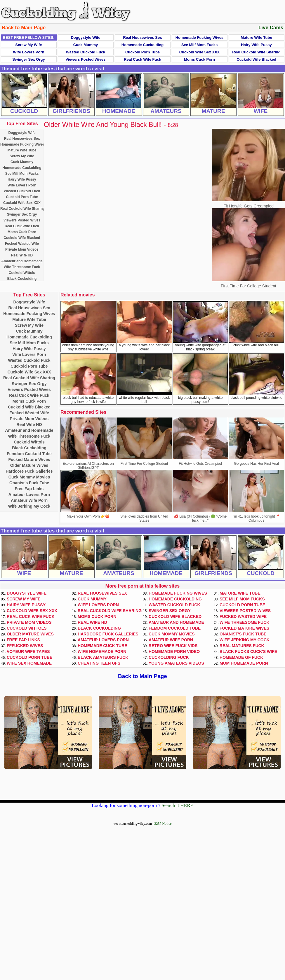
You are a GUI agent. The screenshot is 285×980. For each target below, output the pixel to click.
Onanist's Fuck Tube (29, 483)
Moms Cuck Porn (199, 59)
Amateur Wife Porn (29, 500)
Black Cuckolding (22, 279)
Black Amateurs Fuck (103, 657)
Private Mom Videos (22, 249)
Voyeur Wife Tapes (28, 651)
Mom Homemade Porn (244, 663)
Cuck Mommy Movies (29, 477)
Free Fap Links (29, 489)
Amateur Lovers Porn (29, 495)
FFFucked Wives (25, 646)
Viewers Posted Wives (86, 59)
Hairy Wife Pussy (256, 45)
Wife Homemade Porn (102, 651)
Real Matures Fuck (242, 646)
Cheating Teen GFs (99, 663)
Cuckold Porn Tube (142, 52)
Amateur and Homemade (22, 261)
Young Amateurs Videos (176, 663)
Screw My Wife (29, 45)
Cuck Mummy (86, 45)
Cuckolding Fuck (169, 657)
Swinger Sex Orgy (28, 59)
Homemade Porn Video (174, 651)
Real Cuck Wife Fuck (142, 59)
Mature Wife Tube (256, 37)
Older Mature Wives (29, 465)
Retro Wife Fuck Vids (173, 646)
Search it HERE (177, 805)
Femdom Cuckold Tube (29, 454)
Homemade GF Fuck (241, 657)
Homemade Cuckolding (142, 45)
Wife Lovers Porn (29, 52)
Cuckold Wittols (22, 273)
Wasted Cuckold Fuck (86, 52)
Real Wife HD (22, 255)
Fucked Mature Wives (29, 460)
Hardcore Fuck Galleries (29, 471)
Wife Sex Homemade (29, 663)
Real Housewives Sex (143, 37)
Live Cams (271, 28)
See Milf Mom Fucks (199, 45)
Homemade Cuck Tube (102, 646)
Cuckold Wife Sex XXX (200, 52)
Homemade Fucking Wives (200, 37)
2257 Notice (163, 824)
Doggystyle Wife (85, 37)
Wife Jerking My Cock (29, 506)
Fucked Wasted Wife (22, 244)
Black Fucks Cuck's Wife (248, 651)
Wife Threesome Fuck (22, 267)
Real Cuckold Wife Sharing (256, 52)
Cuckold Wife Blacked (256, 59)
